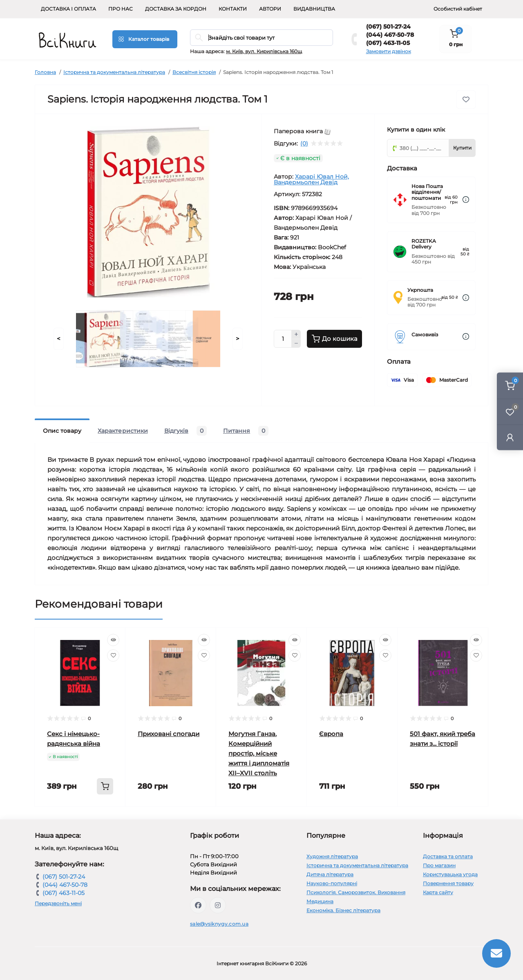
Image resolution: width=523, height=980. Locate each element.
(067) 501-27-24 (388, 27)
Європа (331, 734)
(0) (304, 143)
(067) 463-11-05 (388, 43)
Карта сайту (438, 892)
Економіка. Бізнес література (343, 910)
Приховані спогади (169, 734)
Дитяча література (330, 874)
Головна (45, 72)
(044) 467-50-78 (390, 35)
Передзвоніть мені (58, 903)
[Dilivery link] (466, 200)
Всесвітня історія (194, 72)
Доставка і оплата (68, 9)
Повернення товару (448, 883)
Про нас (121, 9)
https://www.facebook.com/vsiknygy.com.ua (198, 905)
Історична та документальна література (114, 72)
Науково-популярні (332, 883)
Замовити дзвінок (389, 51)
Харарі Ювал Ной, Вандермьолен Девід (311, 179)
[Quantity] (283, 339)
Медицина (320, 901)
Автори (270, 9)
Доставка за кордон (176, 9)
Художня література (332, 856)
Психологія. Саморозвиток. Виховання (356, 892)
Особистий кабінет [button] (458, 9)
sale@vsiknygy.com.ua (219, 924)
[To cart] (105, 786)
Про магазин (439, 865)
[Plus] (296, 334)
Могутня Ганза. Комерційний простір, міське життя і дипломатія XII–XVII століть (259, 753)
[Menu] (145, 39)
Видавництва (314, 9)
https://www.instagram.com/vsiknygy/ (218, 905)
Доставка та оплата (448, 856)
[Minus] (296, 344)
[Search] (199, 38)
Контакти (233, 9)
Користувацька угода (450, 874)
